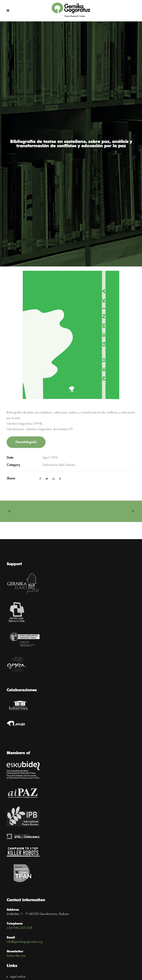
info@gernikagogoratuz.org (25, 942)
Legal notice (18, 977)
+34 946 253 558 (20, 928)
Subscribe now (16, 956)
